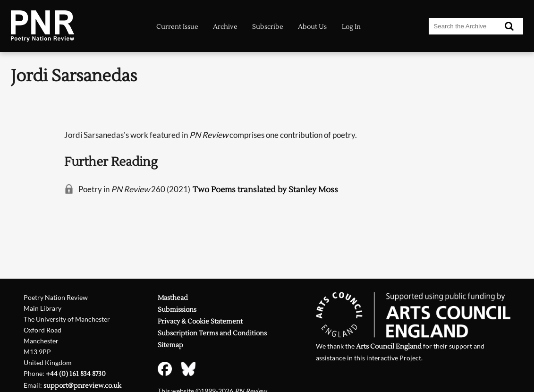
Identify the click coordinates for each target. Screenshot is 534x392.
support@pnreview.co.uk (82, 386)
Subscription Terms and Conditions (212, 333)
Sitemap (170, 345)
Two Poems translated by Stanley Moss (265, 190)
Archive (225, 27)
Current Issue (177, 27)
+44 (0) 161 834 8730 (76, 374)
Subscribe (268, 27)
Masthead (173, 298)
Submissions (177, 310)
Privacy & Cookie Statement (200, 322)
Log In (351, 27)
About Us (312, 27)
